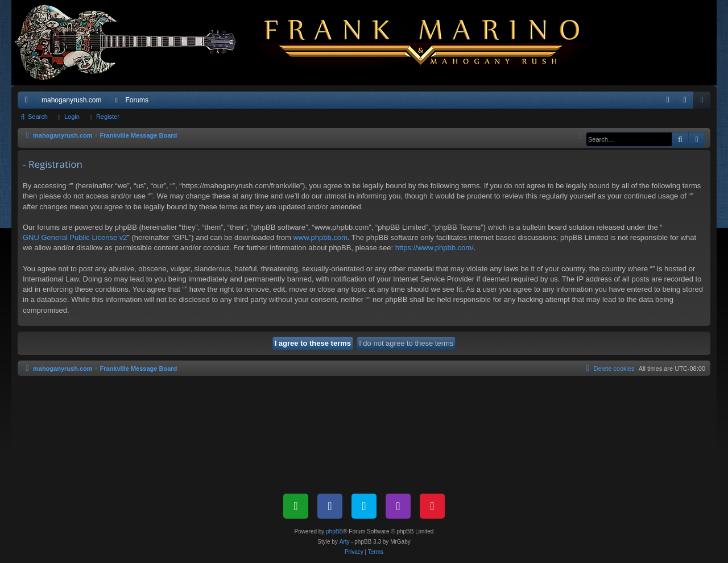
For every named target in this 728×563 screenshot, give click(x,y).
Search (38, 117)
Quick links (28, 102)
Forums (137, 100)
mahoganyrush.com (71, 100)
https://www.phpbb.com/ (435, 248)
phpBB (334, 531)
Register (108, 117)
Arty (345, 542)
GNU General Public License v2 (75, 237)
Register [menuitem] (704, 102)
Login (72, 117)
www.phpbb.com (320, 237)
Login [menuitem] (687, 102)
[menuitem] (668, 100)
